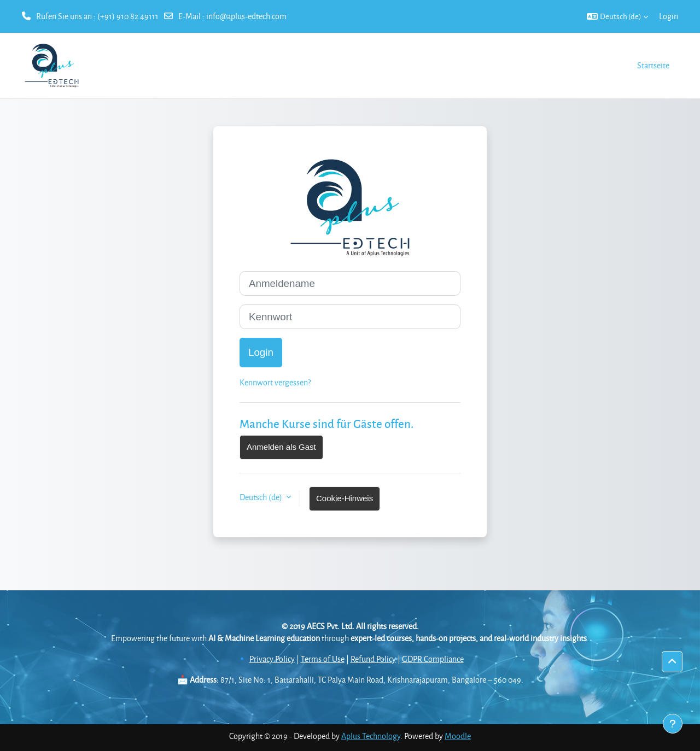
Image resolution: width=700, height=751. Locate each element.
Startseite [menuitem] (653, 65)
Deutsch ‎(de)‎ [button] (262, 497)
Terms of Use (323, 659)
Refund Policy (373, 659)
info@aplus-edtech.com (246, 16)
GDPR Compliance (433, 659)
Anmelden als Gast (281, 447)
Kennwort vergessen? (275, 382)
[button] (617, 16)
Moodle (458, 736)
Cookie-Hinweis (345, 498)
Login (669, 16)
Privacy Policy (272, 659)
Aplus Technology (371, 736)
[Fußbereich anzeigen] (673, 724)
